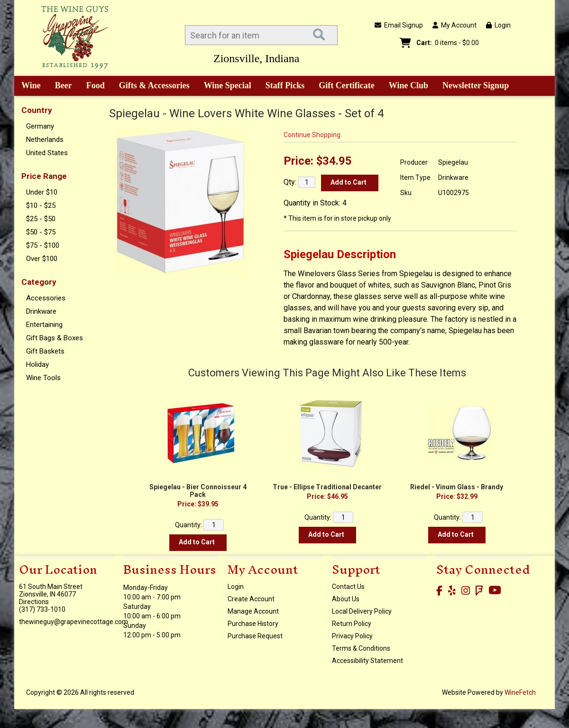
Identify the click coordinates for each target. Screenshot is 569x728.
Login (498, 25)
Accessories (46, 298)
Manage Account (253, 611)
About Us (346, 599)
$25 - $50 (41, 219)
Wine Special (228, 85)
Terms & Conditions (361, 648)
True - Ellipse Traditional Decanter (327, 487)
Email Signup (399, 25)
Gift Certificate (346, 85)
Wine (28, 86)
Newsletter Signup (476, 85)
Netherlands (45, 140)
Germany (40, 126)
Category (39, 282)
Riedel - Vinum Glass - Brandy (457, 487)
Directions (34, 602)
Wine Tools (43, 378)
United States (47, 153)
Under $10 (42, 192)
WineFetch (520, 692)
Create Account (251, 599)
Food (92, 86)
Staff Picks (285, 85)
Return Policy (352, 624)
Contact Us (348, 587)
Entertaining (44, 325)
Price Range (44, 176)
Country (37, 110)
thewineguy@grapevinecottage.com (73, 622)
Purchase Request (255, 636)
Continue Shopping (312, 135)
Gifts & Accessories (151, 86)
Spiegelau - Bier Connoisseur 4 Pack (198, 491)
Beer (60, 86)
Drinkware (41, 311)
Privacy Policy (352, 636)
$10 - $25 (41, 205)
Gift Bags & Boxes (55, 338)
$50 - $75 (41, 232)
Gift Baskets (45, 351)
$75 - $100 (43, 245)
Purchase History (253, 624)
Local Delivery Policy (362, 611)
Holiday (37, 364)
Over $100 (42, 259)
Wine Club (405, 86)
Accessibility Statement (367, 661)
